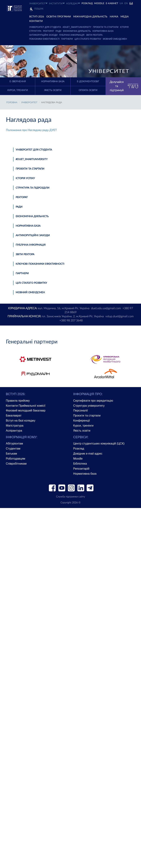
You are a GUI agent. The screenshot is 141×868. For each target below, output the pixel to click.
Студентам (13, 449)
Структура (35, 31)
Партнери (67, 39)
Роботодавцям (16, 459)
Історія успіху (25, 178)
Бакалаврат (14, 416)
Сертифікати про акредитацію (93, 401)
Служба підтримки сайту (70, 497)
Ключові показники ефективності (40, 264)
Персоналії (81, 410)
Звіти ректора (94, 35)
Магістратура (15, 426)
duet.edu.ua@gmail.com (106, 308)
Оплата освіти (88, 90)
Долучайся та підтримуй (124, 86)
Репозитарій (81, 469)
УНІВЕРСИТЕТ (38, 3)
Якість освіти (53, 90)
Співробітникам (16, 464)
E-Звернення (18, 82)
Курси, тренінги (18, 90)
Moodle (99, 3)
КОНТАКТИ (36, 21)
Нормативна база (103, 31)
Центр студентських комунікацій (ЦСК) (99, 444)
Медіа (125, 17)
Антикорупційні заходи (43, 35)
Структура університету (89, 406)
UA (121, 3)
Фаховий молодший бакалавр (26, 410)
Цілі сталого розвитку (88, 39)
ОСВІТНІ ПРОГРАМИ (59, 17)
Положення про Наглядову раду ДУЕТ (31, 130)
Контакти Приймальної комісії (26, 406)
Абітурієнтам (14, 444)
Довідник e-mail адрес (88, 454)
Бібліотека (80, 464)
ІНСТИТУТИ (57, 3)
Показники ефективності (44, 39)
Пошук (39, 9)
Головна (12, 102)
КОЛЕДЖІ (73, 3)
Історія (124, 27)
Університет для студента (45, 27)
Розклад (79, 449)
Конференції (82, 421)
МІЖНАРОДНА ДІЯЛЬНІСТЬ (90, 17)
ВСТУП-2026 (37, 17)
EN (126, 3)
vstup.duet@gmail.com (120, 316)
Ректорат (49, 31)
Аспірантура (14, 431)
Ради (58, 31)
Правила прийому (18, 401)
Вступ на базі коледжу (21, 421)
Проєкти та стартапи (106, 27)
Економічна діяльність (77, 31)
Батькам (11, 454)
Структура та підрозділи (33, 188)
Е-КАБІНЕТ (112, 3)
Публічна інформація (72, 35)
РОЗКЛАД (87, 3)
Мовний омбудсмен (115, 39)
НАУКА (114, 17)
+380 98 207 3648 (71, 320)
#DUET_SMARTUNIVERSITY (77, 27)
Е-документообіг (88, 82)
